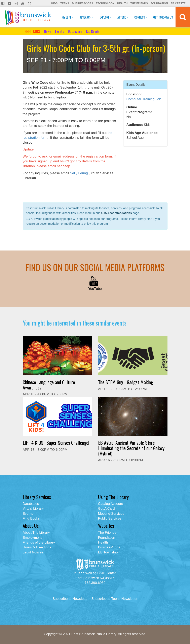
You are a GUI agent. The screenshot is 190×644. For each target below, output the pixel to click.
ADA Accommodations (116, 213)
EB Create (178, 3)
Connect (141, 17)
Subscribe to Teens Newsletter (115, 599)
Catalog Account (111, 504)
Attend (123, 17)
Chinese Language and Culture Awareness (49, 385)
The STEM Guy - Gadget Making (126, 382)
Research (86, 17)
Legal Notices (33, 552)
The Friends (139, 3)
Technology (105, 3)
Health (122, 3)
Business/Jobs (82, 3)
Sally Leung (79, 173)
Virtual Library (33, 509)
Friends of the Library (39, 542)
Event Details (136, 84)
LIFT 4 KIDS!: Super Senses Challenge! (56, 443)
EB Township (108, 552)
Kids (54, 3)
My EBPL (68, 17)
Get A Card (106, 509)
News (48, 31)
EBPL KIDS (32, 31)
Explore (105, 17)
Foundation (159, 3)
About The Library (36, 533)
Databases (75, 31)
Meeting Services (111, 514)
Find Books (31, 518)
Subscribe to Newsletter (71, 599)
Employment (32, 538)
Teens (65, 3)
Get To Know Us (164, 17)
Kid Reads (93, 31)
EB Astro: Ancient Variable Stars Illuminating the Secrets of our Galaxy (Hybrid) (131, 448)
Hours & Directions (37, 547)
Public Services (110, 518)
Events (60, 31)
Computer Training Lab (144, 99)
